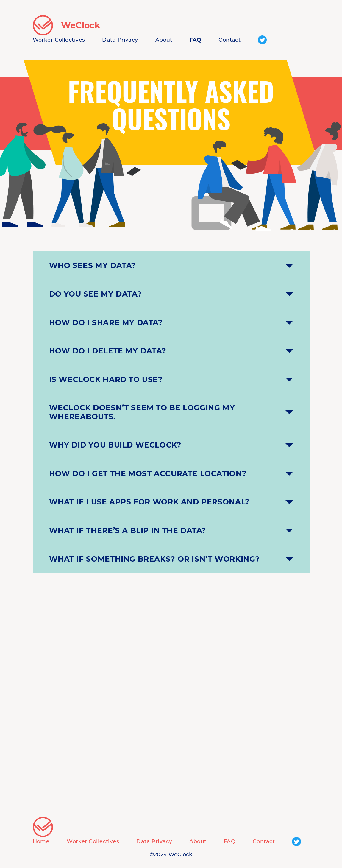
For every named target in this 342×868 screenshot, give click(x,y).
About (164, 40)
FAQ (195, 40)
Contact (229, 40)
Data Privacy (120, 40)
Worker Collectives (59, 40)
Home (41, 841)
